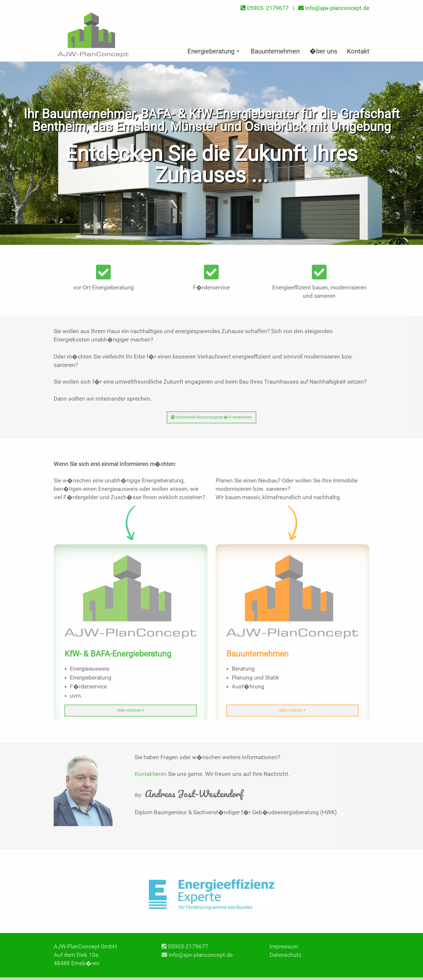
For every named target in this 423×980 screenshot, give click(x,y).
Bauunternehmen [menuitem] (275, 51)
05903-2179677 (188, 947)
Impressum (284, 947)
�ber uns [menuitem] (323, 51)
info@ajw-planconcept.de (201, 955)
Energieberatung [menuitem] (211, 51)
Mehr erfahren (131, 710)
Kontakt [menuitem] (358, 51)
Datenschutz (285, 955)
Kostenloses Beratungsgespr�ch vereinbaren (211, 417)
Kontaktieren (151, 774)
